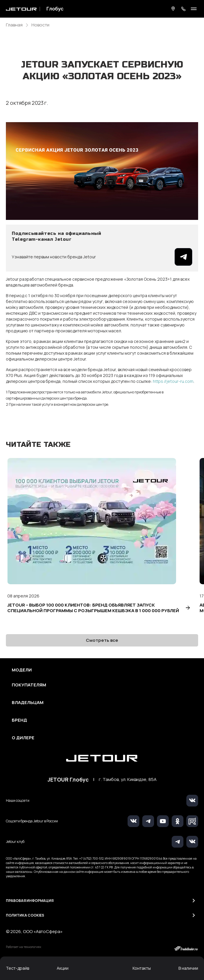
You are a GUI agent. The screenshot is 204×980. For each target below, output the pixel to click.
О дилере (23, 738)
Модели (22, 670)
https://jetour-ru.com (173, 381)
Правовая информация (30, 901)
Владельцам (28, 703)
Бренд (19, 720)
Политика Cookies (25, 915)
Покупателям (29, 685)
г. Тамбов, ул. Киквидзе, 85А (128, 779)
